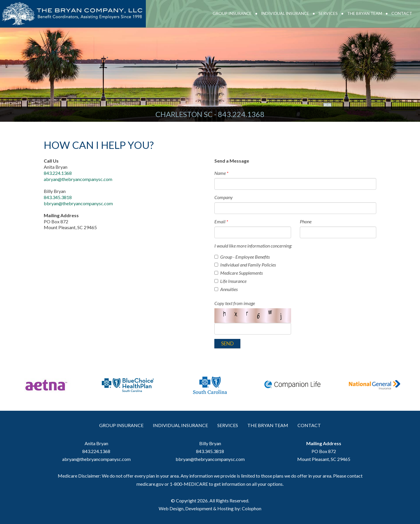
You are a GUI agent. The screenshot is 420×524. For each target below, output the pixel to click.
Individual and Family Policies (245, 265)
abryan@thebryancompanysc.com (78, 179)
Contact (402, 13)
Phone (306, 221)
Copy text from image (235, 303)
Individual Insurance (285, 13)
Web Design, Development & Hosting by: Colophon (210, 508)
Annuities (226, 289)
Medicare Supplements (239, 273)
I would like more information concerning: (253, 246)
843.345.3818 (58, 197)
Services (328, 13)
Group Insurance (232, 13)
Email (221, 221)
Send (227, 343)
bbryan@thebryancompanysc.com (78, 203)
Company (224, 197)
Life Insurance (230, 281)
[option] (45, 388)
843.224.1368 (241, 114)
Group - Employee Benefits (242, 257)
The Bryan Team (365, 13)
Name (221, 173)
